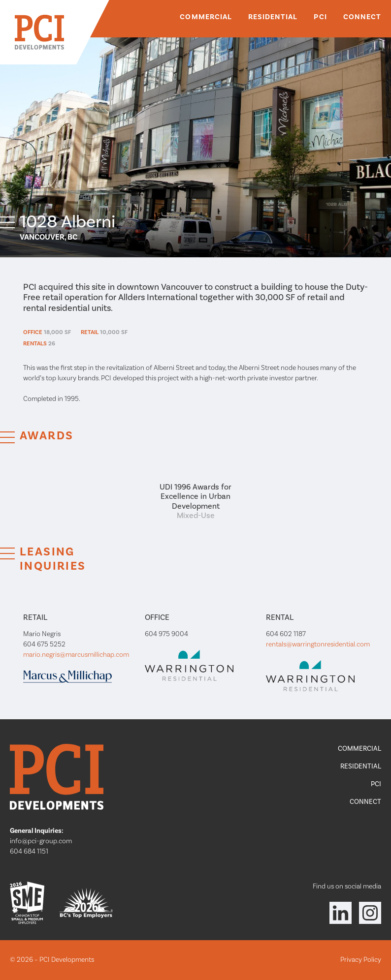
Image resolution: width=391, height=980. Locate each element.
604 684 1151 (29, 852)
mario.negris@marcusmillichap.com (76, 655)
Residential (273, 17)
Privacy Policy (361, 960)
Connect (362, 17)
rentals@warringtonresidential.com (318, 644)
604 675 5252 (44, 644)
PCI (320, 17)
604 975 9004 (166, 634)
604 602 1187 (286, 634)
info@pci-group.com (41, 841)
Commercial (206, 17)
